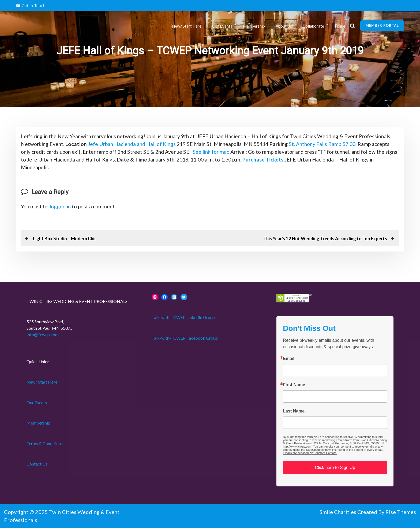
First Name (294, 386)
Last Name (294, 412)
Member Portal (382, 25)
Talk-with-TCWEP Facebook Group (185, 339)
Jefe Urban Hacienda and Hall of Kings (170, 144)
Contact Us (37, 465)
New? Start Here (187, 26)
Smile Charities (338, 513)
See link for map (270, 152)
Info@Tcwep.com (43, 335)
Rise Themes (401, 513)
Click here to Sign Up (335, 469)
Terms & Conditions (45, 444)
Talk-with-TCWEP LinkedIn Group (183, 318)
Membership (254, 26)
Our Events (222, 26)
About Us (284, 26)
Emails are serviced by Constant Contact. (310, 454)
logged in (62, 208)
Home (340, 26)
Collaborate (313, 26)
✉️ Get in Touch (31, 5)
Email (289, 360)
